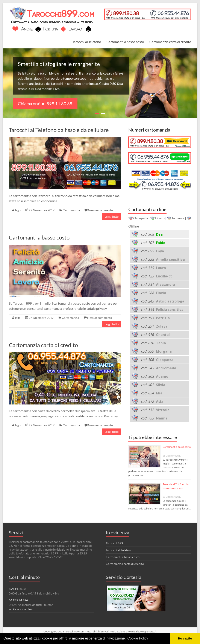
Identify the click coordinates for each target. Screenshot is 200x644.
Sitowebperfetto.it (146, 631)
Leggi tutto (112, 216)
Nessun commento (100, 210)
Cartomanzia (71, 210)
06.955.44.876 (18, 600)
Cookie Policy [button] (138, 638)
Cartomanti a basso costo (125, 42)
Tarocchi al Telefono (87, 42)
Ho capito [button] (185, 638)
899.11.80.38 (17, 589)
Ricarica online (22, 609)
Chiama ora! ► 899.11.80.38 (45, 103)
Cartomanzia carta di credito (170, 42)
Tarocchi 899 (114, 543)
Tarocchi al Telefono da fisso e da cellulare (59, 130)
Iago (18, 210)
